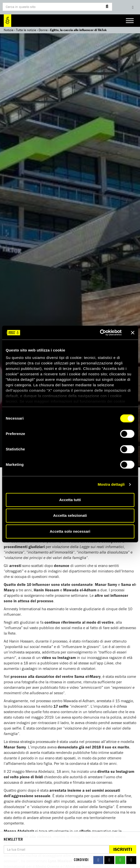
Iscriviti (123, 849)
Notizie (9, 30)
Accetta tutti (70, 500)
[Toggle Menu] (130, 21)
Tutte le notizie (26, 30)
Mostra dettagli (111, 484)
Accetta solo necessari (70, 531)
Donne (43, 30)
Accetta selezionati (70, 515)
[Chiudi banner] (133, 333)
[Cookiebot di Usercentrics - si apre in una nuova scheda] (100, 333)
